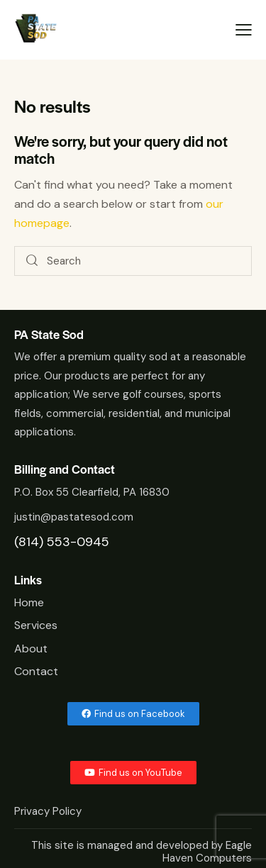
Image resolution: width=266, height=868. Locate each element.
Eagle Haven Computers (207, 852)
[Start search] (33, 261)
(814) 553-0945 (62, 542)
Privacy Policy (49, 811)
